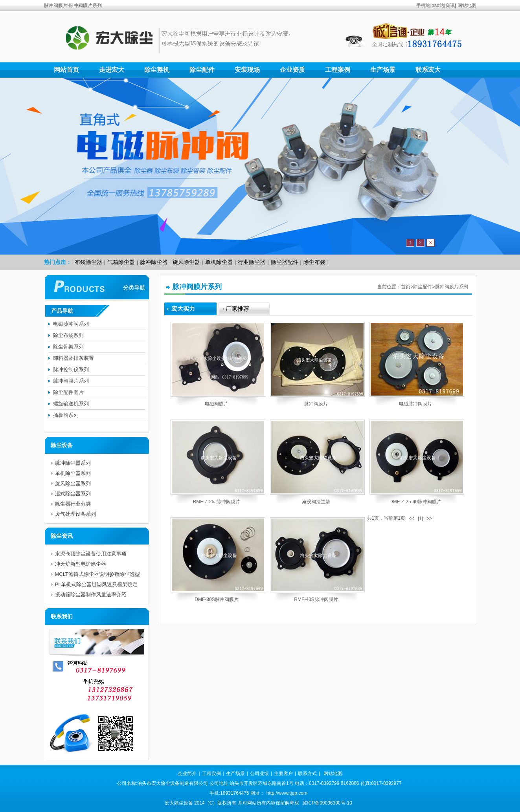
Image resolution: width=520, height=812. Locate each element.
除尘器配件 (285, 262)
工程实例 (211, 774)
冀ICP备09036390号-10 (327, 803)
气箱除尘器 (121, 262)
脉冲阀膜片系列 (452, 287)
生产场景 (383, 70)
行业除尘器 (252, 262)
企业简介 (187, 774)
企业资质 (292, 70)
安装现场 (247, 70)
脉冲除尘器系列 (73, 463)
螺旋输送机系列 (71, 404)
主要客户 (283, 774)
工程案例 (338, 70)
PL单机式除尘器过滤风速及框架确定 (96, 584)
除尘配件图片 (68, 392)
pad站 (438, 5)
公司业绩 (259, 774)
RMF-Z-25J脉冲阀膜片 (217, 502)
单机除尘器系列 (73, 473)
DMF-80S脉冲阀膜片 (216, 599)
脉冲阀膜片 (316, 404)
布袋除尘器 (88, 262)
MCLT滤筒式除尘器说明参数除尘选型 (97, 574)
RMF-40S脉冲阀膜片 (316, 599)
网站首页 (66, 70)
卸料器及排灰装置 (73, 358)
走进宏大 (112, 70)
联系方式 (307, 774)
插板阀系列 (66, 415)
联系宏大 (428, 70)
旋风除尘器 (186, 262)
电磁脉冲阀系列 (71, 324)
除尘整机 (157, 70)
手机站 (423, 5)
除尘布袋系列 (68, 335)
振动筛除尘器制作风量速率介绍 (91, 595)
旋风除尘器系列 (73, 483)
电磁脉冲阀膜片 (415, 404)
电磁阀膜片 (217, 404)
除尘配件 (202, 70)
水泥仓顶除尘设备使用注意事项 (91, 554)
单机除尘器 (219, 262)
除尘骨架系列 (68, 347)
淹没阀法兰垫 (316, 502)
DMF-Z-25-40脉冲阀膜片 (415, 502)
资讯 (450, 5)
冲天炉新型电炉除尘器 (81, 564)
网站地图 (467, 5)
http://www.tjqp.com (287, 793)
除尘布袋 (314, 262)
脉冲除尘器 (154, 262)
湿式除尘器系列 (73, 494)
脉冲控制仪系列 (71, 369)
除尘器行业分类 (73, 504)
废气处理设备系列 (75, 514)
